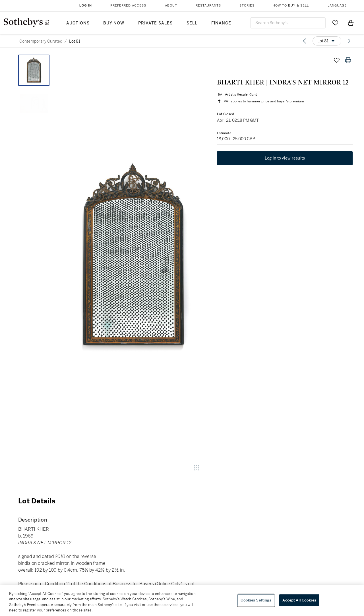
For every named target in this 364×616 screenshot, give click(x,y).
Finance (221, 23)
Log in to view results (285, 158)
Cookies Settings (256, 600)
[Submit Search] (319, 23)
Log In (86, 5)
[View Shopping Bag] (351, 23)
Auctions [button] (78, 23)
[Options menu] (327, 41)
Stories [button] (247, 6)
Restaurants (208, 6)
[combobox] (288, 23)
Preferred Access (128, 6)
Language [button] (337, 6)
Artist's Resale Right (241, 94)
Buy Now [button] (114, 23)
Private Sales (155, 23)
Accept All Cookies (299, 600)
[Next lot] (349, 41)
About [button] (171, 6)
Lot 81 (75, 41)
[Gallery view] (197, 468)
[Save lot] (337, 60)
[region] (182, 601)
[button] (134, 256)
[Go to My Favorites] (335, 23)
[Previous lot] (305, 41)
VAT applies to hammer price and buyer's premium (264, 101)
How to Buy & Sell (291, 6)
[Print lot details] (348, 60)
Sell (192, 23)
